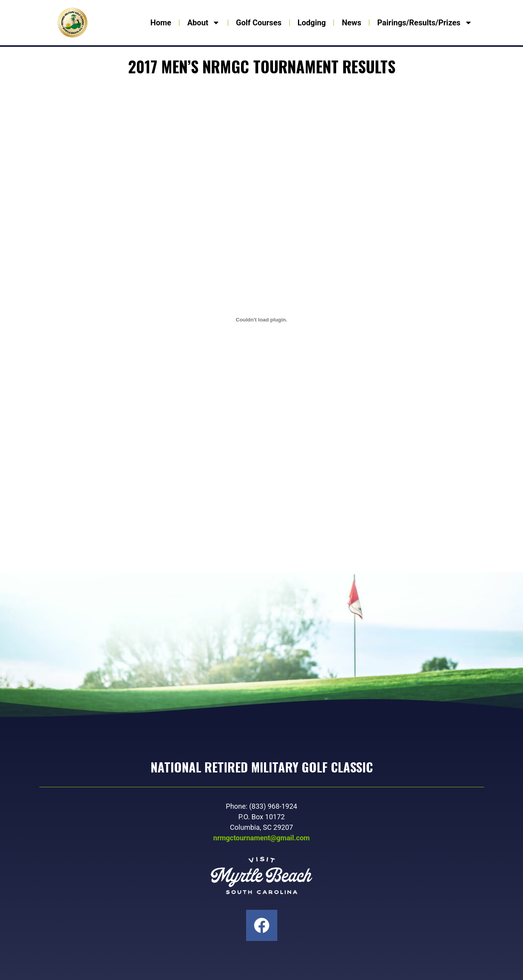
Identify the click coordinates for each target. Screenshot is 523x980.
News (351, 23)
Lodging (312, 23)
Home (161, 23)
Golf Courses (259, 23)
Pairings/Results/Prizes (425, 23)
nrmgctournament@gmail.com (261, 838)
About (204, 23)
